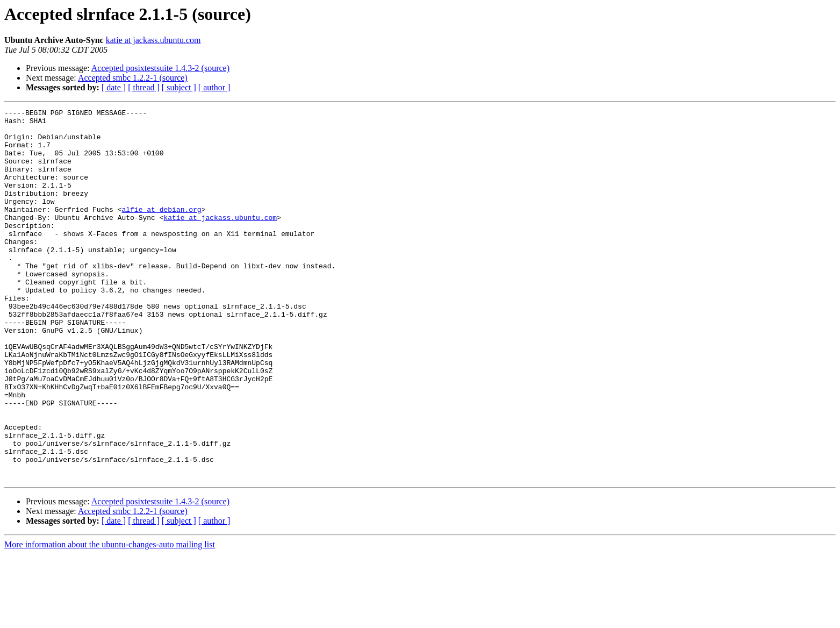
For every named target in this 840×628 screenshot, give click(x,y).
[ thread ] (144, 87)
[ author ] (214, 87)
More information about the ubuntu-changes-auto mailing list (110, 619)
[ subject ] (179, 87)
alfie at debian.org (161, 230)
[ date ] (114, 87)
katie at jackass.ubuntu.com (153, 40)
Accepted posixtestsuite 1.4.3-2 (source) (160, 68)
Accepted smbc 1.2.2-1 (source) (133, 78)
